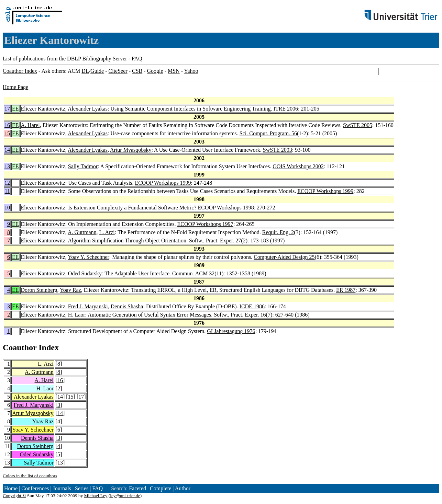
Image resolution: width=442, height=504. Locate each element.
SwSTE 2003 (278, 150)
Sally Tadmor (83, 166)
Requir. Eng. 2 (278, 232)
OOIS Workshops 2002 (298, 166)
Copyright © (14, 496)
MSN (174, 71)
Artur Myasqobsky (131, 150)
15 (7, 133)
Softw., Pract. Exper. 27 (215, 240)
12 (7, 183)
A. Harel (30, 125)
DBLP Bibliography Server (97, 59)
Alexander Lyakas (88, 109)
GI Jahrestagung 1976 (231, 331)
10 (7, 208)
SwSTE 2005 (358, 125)
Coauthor (20, 347)
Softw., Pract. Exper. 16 (240, 315)
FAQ (137, 59)
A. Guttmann (82, 232)
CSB (137, 71)
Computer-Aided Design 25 (284, 257)
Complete (161, 488)
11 (7, 191)
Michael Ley (96, 496)
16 (7, 125)
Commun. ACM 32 (193, 273)
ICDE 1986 (252, 306)
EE (15, 109)
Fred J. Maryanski (88, 306)
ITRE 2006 (286, 109)
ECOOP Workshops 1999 (163, 183)
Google (155, 71)
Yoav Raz (70, 290)
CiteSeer (118, 71)
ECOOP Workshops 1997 (205, 224)
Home (11, 488)
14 (7, 150)
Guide (97, 71)
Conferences (35, 488)
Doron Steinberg (39, 290)
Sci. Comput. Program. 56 (268, 133)
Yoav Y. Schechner (89, 257)
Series (82, 488)
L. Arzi (107, 232)
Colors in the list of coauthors (30, 476)
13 (7, 166)
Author (183, 488)
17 (7, 109)
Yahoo (191, 71)
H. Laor (77, 315)
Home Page (15, 87)
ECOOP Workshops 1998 (226, 208)
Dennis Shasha (127, 306)
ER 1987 (346, 290)
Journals (62, 488)
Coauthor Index (20, 71)
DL (85, 71)
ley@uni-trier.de (125, 496)
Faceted (137, 488)
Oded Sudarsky (85, 273)
